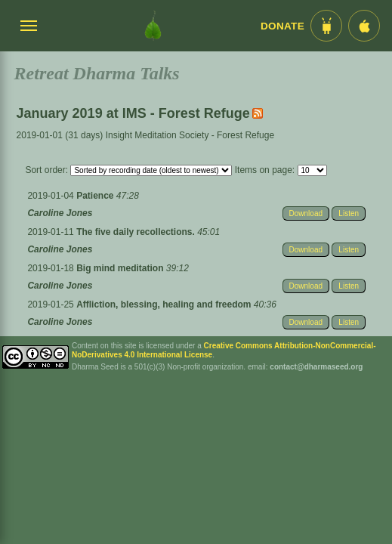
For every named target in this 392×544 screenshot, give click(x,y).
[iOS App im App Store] (364, 26)
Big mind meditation (121, 268)
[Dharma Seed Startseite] (153, 26)
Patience (96, 196)
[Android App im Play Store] (326, 26)
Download (306, 213)
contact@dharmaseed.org (316, 367)
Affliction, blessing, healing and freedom (165, 304)
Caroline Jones (60, 213)
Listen (349, 213)
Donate (282, 26)
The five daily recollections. (137, 232)
